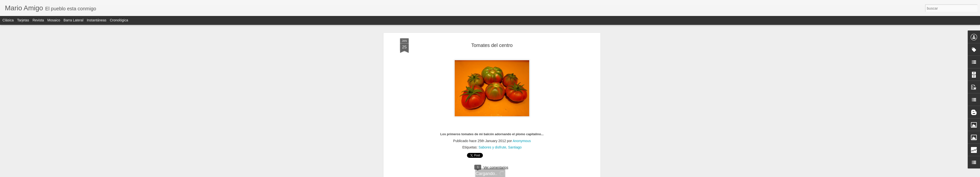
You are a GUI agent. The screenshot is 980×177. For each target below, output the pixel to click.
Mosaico (54, 20)
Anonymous (522, 31)
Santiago (515, 37)
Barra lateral (73, 20)
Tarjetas (23, 20)
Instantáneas (97, 20)
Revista (38, 20)
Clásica (8, 20)
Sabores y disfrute (492, 37)
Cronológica (119, 20)
